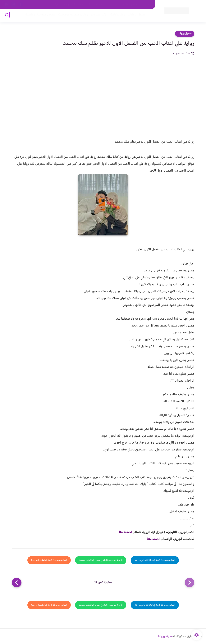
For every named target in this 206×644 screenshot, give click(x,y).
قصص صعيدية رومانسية (39, 16)
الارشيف (55, 4)
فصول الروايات (136, 16)
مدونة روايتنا (165, 636)
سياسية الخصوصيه (73, 4)
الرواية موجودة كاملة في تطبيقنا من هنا (49, 560)
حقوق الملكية (130, 4)
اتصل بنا (146, 4)
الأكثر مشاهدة (98, 16)
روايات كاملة (117, 16)
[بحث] (7, 16)
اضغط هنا (125, 532)
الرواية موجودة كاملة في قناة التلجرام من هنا (155, 560)
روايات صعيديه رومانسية (72, 16)
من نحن (114, 4)
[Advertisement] (103, 85)
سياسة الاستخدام (96, 4)
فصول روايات (185, 34)
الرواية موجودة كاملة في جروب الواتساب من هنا (101, 560)
